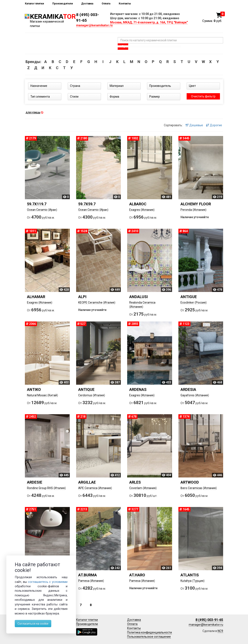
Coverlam (136, 488)
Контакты (125, 4)
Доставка (87, 4)
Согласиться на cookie (33, 624)
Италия (109, 303)
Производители (63, 4)
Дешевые (194, 125)
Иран (53, 210)
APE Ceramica (88, 488)
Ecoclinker (187, 303)
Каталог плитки (34, 4)
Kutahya (186, 581)
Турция (198, 581)
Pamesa (84, 581)
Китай (53, 395)
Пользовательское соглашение (149, 637)
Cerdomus (85, 395)
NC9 (220, 631)
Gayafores (187, 395)
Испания (148, 210)
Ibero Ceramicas (191, 488)
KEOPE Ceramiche (90, 303)
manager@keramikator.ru (94, 25)
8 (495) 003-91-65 (209, 620)
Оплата (106, 4)
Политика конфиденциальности (150, 632)
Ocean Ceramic (37, 210)
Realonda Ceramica (142, 303)
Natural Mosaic (37, 395)
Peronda (186, 210)
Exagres (135, 210)
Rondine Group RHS (40, 488)
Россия (201, 303)
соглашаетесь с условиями (48, 582)
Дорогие (214, 125)
